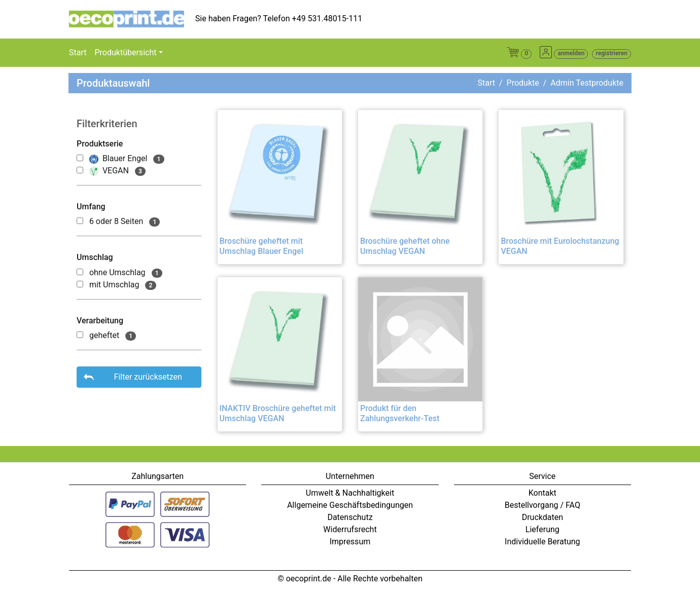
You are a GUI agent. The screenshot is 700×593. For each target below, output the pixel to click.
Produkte (523, 83)
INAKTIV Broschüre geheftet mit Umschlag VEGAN (278, 413)
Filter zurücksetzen (148, 377)
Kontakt (542, 493)
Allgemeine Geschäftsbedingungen (350, 505)
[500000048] (80, 221)
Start (78, 52)
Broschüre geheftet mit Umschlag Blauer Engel (261, 246)
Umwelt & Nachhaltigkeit (350, 493)
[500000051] (80, 335)
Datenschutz (350, 517)
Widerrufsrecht (350, 529)
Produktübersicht (125, 52)
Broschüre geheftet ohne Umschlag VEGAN (405, 246)
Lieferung (542, 529)
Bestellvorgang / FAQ (542, 505)
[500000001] (80, 170)
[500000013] (80, 284)
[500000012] (80, 272)
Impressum (350, 542)
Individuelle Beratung (542, 542)
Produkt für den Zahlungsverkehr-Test (400, 413)
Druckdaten (542, 517)
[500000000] (80, 158)
